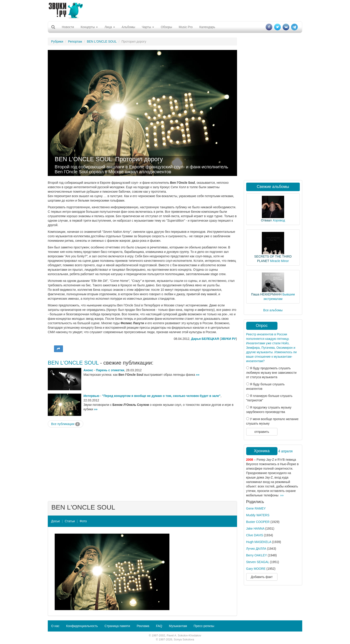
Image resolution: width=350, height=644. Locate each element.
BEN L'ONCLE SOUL (102, 41)
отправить (262, 432)
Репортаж (75, 41)
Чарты (148, 27)
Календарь (207, 27)
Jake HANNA (255, 528)
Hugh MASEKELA (259, 542)
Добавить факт (262, 577)
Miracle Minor (279, 261)
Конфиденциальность (82, 626)
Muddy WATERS (258, 515)
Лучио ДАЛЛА (256, 549)
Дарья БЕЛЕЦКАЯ (205, 339)
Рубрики (57, 41)
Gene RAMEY (256, 508)
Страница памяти (117, 626)
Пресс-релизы (204, 626)
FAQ (159, 626)
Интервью (91, 396)
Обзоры (166, 27)
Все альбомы (273, 310)
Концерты (89, 27)
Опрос (262, 326)
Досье (56, 521)
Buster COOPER (258, 522)
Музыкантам (178, 626)
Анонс (88, 370)
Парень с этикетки (110, 370)
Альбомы (128, 27)
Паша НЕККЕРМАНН (266, 294)
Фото (83, 521)
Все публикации (66, 424)
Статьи (70, 521)
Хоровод (279, 220)
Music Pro (186, 27)
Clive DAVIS (255, 535)
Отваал (266, 220)
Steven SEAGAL (258, 562)
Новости (68, 27)
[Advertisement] (175, 10)
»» (198, 375)
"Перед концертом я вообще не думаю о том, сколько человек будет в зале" (161, 396)
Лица (110, 27)
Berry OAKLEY (257, 555)
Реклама (143, 626)
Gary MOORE (256, 569)
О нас (55, 626)
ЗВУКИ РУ (228, 339)
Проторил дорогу (139, 159)
